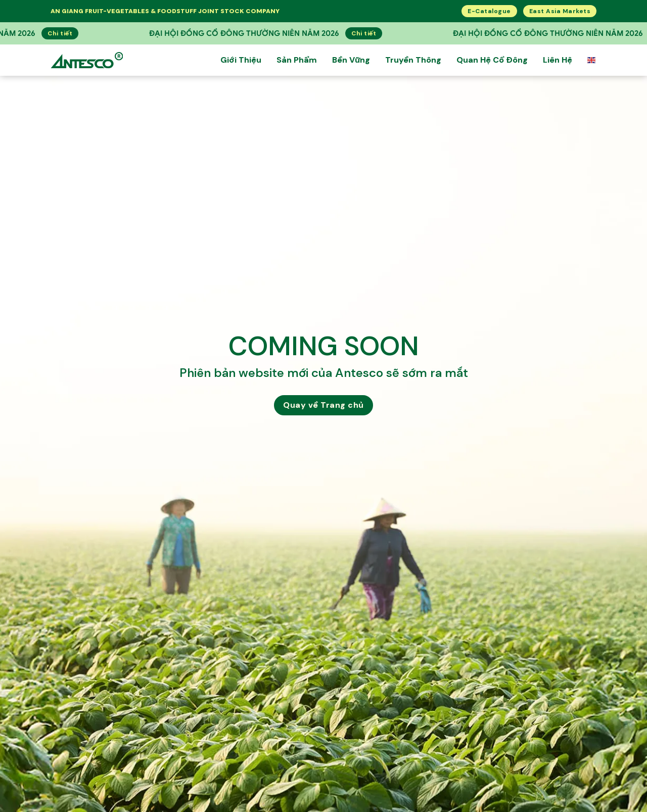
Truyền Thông (413, 60)
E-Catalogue (489, 11)
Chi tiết (34, 33)
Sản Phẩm (297, 60)
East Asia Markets (560, 11)
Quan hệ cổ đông (492, 60)
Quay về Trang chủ (323, 405)
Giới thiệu (241, 60)
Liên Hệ (558, 60)
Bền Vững (351, 60)
